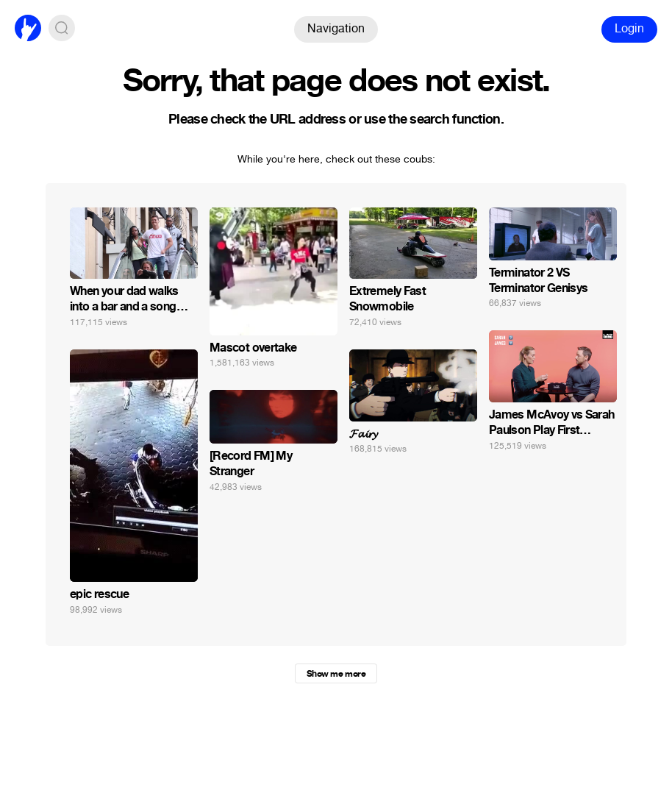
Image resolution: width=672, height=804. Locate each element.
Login (629, 28)
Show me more (336, 674)
